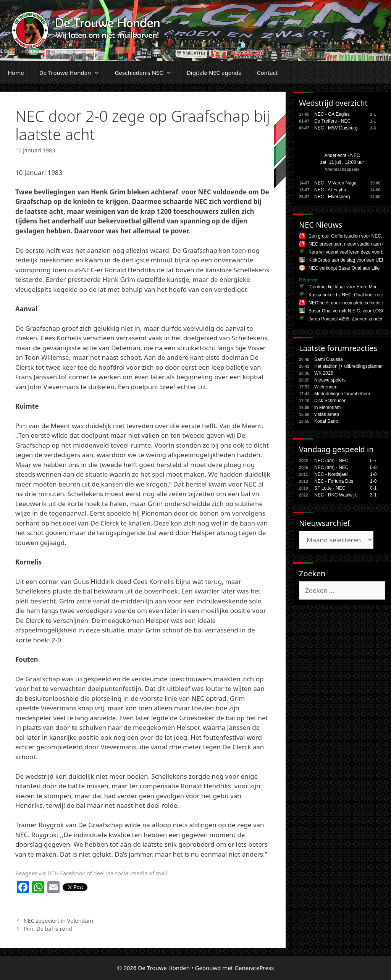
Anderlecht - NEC (342, 155)
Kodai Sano (326, 421)
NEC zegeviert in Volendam (58, 921)
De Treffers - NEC (332, 121)
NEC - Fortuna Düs (334, 481)
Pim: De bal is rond (48, 929)
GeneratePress (254, 968)
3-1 (373, 495)
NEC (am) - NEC (331, 461)
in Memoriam (327, 408)
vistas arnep (327, 414)
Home (16, 73)
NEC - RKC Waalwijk (336, 495)
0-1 (373, 488)
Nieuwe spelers (330, 380)
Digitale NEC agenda (214, 73)
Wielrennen (326, 387)
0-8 (373, 467)
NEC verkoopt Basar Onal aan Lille (344, 268)
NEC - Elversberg (332, 197)
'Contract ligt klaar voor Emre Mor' (343, 287)
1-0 (373, 474)
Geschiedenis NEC (147, 73)
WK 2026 (324, 373)
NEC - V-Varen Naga (335, 183)
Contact (267, 73)
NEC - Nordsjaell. (332, 474)
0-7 (373, 461)
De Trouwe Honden (73, 73)
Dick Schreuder (330, 401)
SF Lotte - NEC (330, 488)
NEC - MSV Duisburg (336, 128)
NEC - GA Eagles (332, 114)
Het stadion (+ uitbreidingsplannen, (350, 366)
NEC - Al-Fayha (330, 190)
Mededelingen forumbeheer (342, 394)
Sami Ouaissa (329, 359)
